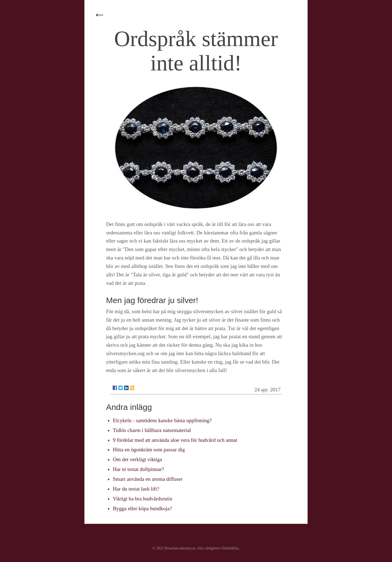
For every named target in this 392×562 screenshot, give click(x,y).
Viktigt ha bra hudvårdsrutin (142, 499)
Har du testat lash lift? (136, 489)
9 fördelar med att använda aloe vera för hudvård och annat (175, 440)
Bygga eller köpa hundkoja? (142, 508)
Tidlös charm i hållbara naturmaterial (152, 430)
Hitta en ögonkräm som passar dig (149, 450)
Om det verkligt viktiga (137, 459)
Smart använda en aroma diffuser (148, 479)
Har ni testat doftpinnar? (138, 469)
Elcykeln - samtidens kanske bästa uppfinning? (162, 420)
